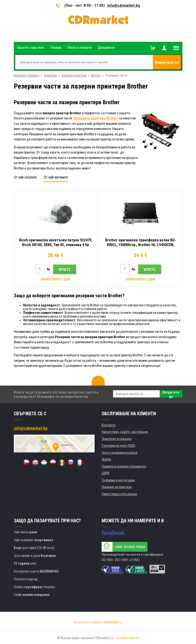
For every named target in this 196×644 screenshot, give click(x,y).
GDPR (105, 473)
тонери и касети (128, 638)
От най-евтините (56, 177)
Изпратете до (171, 394)
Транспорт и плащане (117, 439)
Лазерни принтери (74, 75)
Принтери (50, 75)
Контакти (108, 425)
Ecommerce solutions (89, 622)
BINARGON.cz (113, 622)
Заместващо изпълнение (120, 494)
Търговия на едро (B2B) (118, 446)
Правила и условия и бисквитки (124, 466)
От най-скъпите (25, 177)
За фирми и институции (118, 480)
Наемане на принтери (117, 487)
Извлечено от (167, 62)
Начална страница (27, 75)
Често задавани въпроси (120, 453)
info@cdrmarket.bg (124, 5)
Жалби (106, 459)
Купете (65, 270)
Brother (96, 75)
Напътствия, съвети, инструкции (125, 432)
